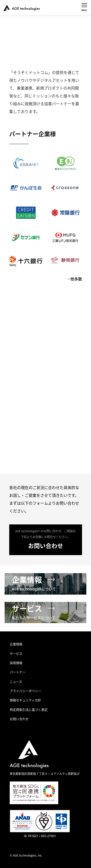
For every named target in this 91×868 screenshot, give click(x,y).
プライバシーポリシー (25, 691)
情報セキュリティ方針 (25, 700)
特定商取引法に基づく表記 (29, 709)
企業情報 (16, 644)
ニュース (16, 681)
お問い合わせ (19, 719)
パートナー (18, 672)
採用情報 (16, 663)
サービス (16, 653)
